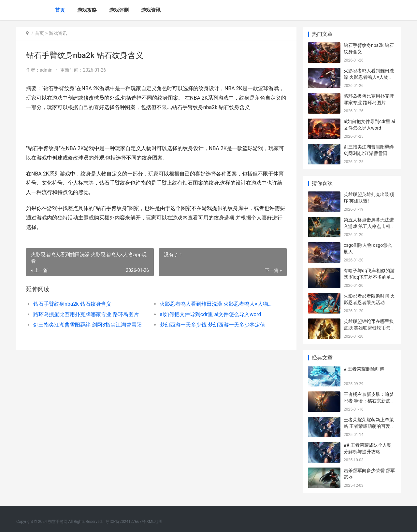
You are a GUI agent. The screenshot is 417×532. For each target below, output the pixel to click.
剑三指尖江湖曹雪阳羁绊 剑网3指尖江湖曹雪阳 (87, 325)
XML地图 (154, 522)
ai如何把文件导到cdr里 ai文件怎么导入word (210, 314)
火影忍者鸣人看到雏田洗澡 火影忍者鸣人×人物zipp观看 (216, 304)
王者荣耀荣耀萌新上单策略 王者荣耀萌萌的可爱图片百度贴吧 (369, 426)
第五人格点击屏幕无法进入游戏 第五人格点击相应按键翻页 (369, 226)
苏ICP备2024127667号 (125, 522)
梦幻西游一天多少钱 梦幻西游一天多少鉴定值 (212, 325)
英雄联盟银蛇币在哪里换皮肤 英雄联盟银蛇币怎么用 (369, 328)
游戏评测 (119, 10)
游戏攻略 (87, 10)
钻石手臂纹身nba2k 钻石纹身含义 (72, 304)
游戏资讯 (151, 10)
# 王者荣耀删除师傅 (364, 369)
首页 (60, 10)
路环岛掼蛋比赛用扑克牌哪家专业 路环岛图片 (86, 314)
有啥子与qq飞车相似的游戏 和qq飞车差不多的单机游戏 (370, 277)
